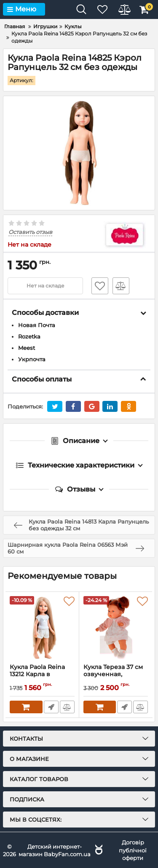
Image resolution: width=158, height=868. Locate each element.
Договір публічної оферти (133, 850)
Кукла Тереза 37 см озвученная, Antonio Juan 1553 (113, 674)
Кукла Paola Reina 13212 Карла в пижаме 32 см (37, 674)
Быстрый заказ (51, 707)
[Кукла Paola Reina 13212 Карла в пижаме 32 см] (42, 628)
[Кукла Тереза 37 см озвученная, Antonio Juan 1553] (116, 628)
